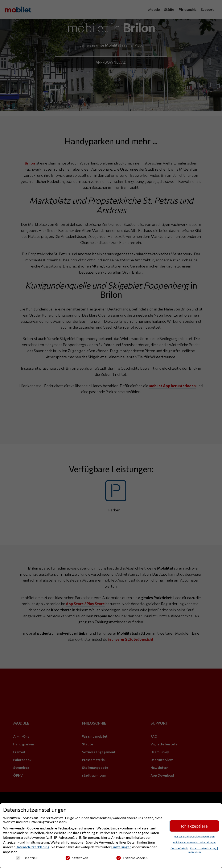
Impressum (194, 852)
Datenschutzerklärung (32, 847)
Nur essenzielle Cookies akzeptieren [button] (194, 836)
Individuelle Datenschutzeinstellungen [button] (194, 842)
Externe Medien (132, 858)
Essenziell (27, 858)
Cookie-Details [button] (179, 848)
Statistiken (77, 858)
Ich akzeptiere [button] (194, 826)
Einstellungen (121, 847)
